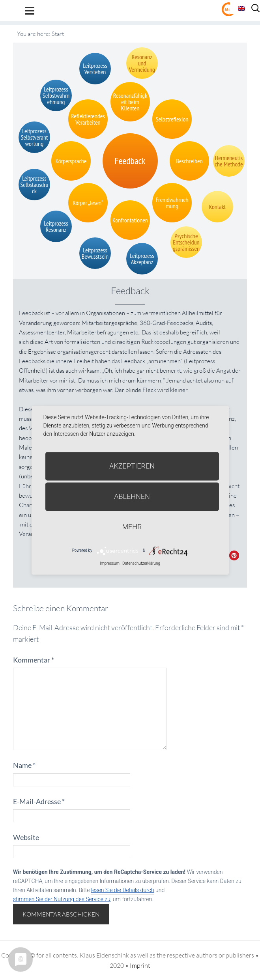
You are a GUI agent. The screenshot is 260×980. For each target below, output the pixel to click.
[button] (234, 555)
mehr (132, 527)
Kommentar (34, 660)
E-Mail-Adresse (39, 801)
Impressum (110, 563)
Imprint (140, 965)
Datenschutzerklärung (141, 563)
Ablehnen (132, 496)
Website (26, 837)
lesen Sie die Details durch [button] (123, 890)
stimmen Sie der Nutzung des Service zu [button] (62, 899)
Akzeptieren (132, 466)
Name (24, 765)
